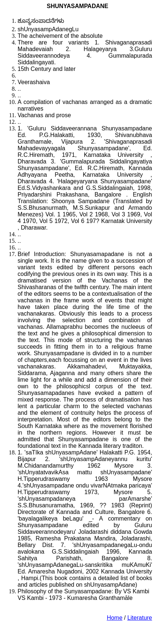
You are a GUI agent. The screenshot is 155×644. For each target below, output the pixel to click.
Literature (140, 618)
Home (115, 618)
